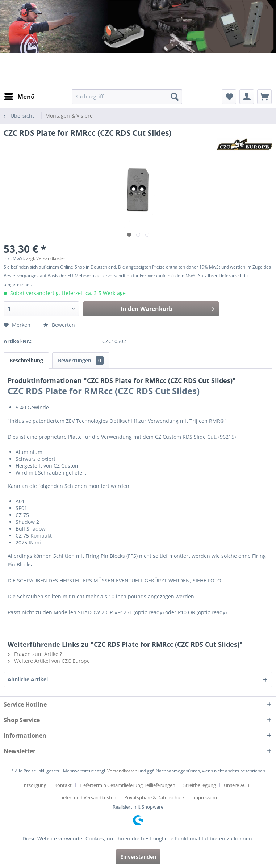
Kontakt (63, 785)
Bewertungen (81, 360)
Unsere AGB (237, 785)
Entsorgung (34, 785)
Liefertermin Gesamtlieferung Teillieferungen (127, 785)
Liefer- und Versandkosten (88, 797)
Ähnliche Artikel (28, 679)
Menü (20, 96)
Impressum (205, 797)
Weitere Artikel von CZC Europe (49, 661)
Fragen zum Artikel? (35, 654)
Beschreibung (26, 360)
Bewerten (59, 325)
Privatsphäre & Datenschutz (154, 797)
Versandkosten (122, 771)
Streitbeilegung (200, 785)
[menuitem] (19, 97)
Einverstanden (138, 857)
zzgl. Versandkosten (46, 258)
